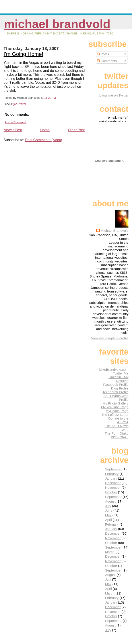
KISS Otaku (120, 437)
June (109, 510)
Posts (103, 54)
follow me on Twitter (114, 95)
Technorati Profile (115, 392)
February (112, 474)
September (113, 469)
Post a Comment (15, 122)
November (113, 487)
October (111, 492)
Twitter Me (121, 373)
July (108, 506)
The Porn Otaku (117, 433)
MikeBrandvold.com (114, 369)
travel (22, 104)
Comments (107, 61)
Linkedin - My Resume (118, 379)
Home (45, 130)
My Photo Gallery (116, 403)
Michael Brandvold (57, 24)
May (108, 515)
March (110, 552)
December (113, 483)
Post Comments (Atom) (44, 140)
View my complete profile (110, 338)
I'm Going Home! (23, 54)
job (15, 104)
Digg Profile (120, 388)
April (108, 520)
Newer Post (13, 130)
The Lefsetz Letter (115, 415)
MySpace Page (117, 411)
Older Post (76, 130)
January (111, 478)
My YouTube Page (115, 407)
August (110, 501)
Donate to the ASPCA (118, 420)
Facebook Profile (116, 385)
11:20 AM (50, 98)
